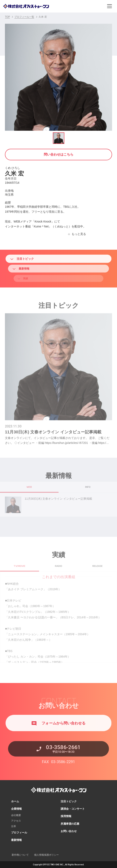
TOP (7, 17)
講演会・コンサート (73, 809)
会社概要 (16, 815)
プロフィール (19, 833)
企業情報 (16, 809)
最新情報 (16, 840)
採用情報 (66, 816)
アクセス (16, 821)
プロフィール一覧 (24, 17)
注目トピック (31, 259)
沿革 (14, 826)
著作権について (20, 855)
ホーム (15, 801)
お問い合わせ (69, 831)
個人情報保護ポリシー (46, 855)
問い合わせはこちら (59, 153)
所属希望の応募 (70, 824)
